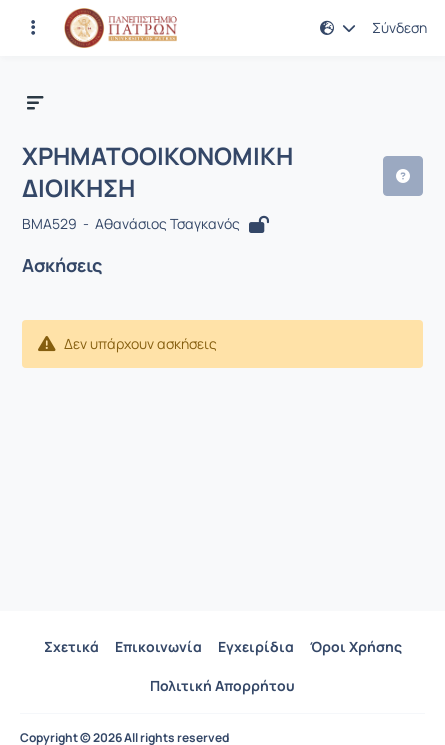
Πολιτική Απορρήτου (222, 685)
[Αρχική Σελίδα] (120, 28)
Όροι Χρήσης (356, 646)
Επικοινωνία (158, 646)
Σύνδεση (399, 28)
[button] (338, 28)
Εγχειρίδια (256, 646)
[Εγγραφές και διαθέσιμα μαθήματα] (33, 28)
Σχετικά (71, 646)
